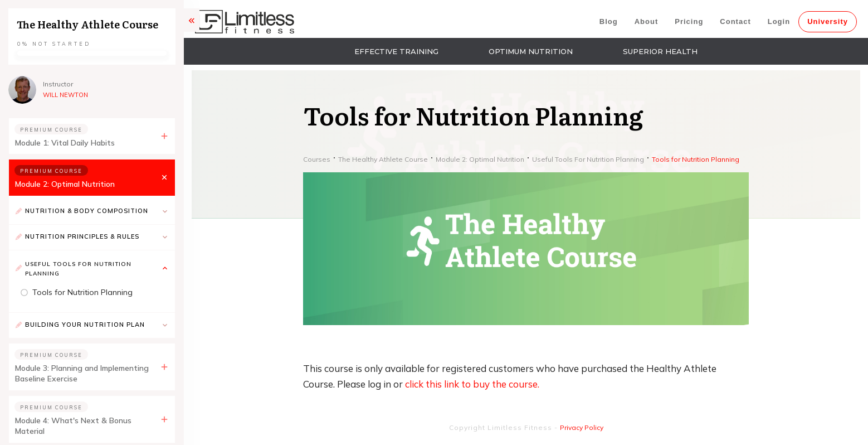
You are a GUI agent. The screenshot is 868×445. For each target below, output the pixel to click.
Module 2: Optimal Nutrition (65, 184)
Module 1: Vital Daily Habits (65, 143)
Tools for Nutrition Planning (82, 292)
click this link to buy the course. (472, 384)
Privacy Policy (582, 427)
